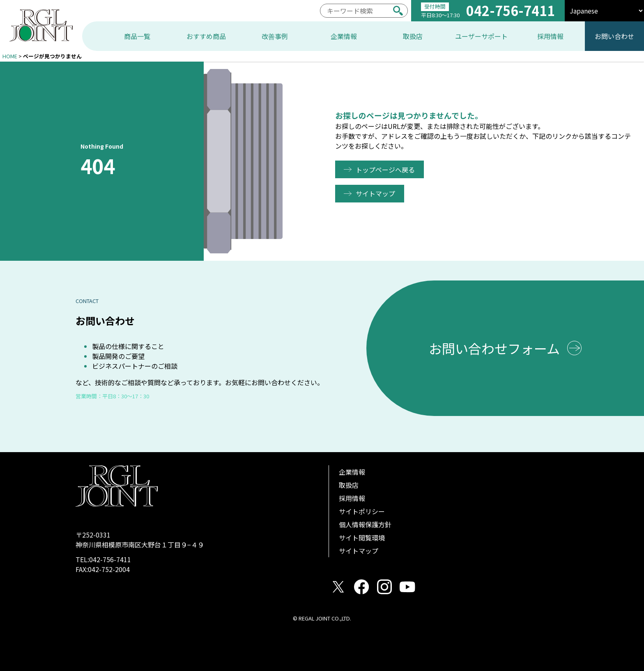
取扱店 (349, 485)
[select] (604, 11)
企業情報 (352, 472)
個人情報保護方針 (365, 524)
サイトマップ (377, 193)
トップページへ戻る (387, 170)
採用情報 (352, 498)
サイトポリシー (362, 511)
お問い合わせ (614, 36)
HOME (10, 56)
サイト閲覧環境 (362, 538)
